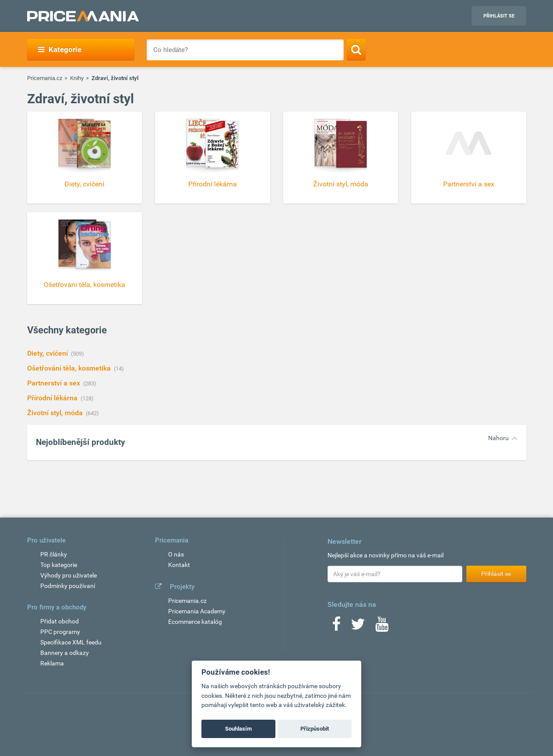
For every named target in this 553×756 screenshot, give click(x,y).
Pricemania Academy (197, 611)
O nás (176, 554)
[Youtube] (382, 627)
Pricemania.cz (45, 78)
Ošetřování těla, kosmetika (70, 368)
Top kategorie (59, 565)
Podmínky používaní (68, 586)
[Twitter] (358, 627)
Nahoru (498, 438)
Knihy (77, 78)
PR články (54, 554)
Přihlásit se (499, 16)
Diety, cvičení (48, 353)
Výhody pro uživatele (69, 575)
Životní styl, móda (56, 413)
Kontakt (179, 565)
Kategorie (60, 49)
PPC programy (60, 632)
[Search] (356, 49)
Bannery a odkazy (65, 653)
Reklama (52, 663)
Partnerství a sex (55, 383)
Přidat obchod (60, 621)
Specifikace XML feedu (71, 642)
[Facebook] (336, 627)
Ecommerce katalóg (195, 622)
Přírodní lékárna (53, 398)
